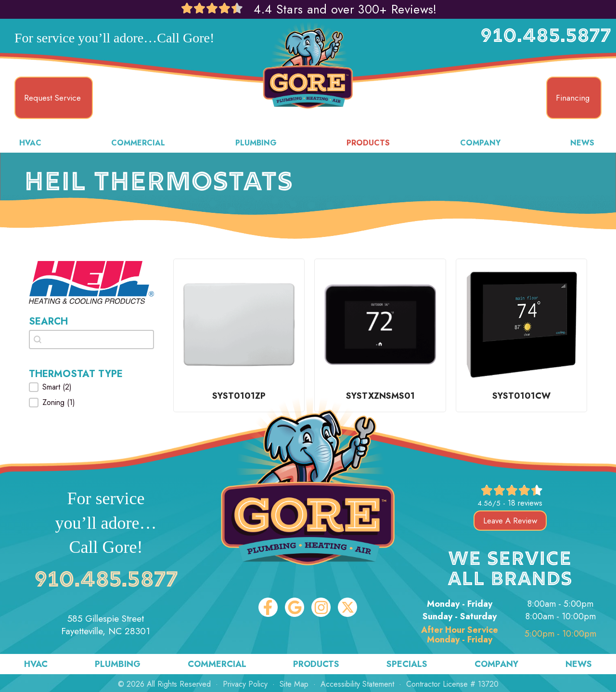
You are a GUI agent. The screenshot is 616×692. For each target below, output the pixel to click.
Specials (407, 664)
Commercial (138, 143)
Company (480, 143)
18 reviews (525, 503)
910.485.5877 (546, 37)
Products (368, 143)
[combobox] (91, 339)
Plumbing (256, 143)
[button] (91, 387)
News (582, 143)
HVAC (30, 143)
